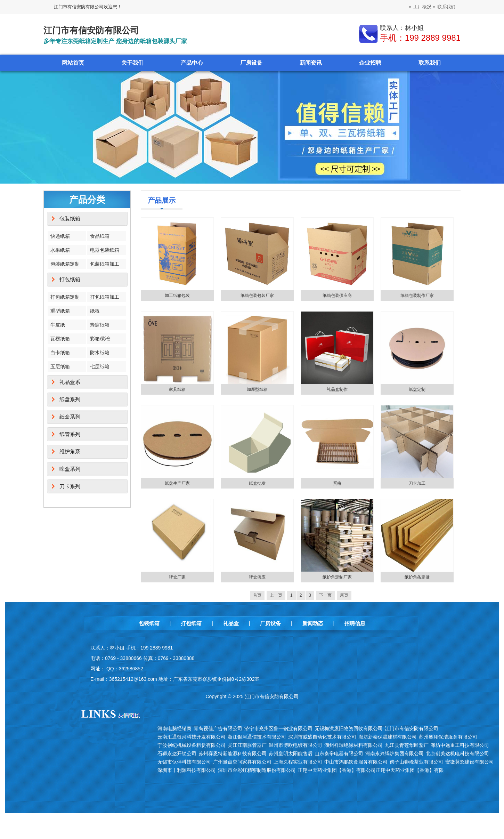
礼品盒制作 (337, 389)
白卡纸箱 (60, 353)
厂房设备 (251, 63)
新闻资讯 (311, 63)
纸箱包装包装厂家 (257, 296)
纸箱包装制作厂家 (417, 296)
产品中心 (192, 63)
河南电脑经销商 (174, 728)
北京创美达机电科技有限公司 (457, 753)
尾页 (344, 595)
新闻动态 (313, 623)
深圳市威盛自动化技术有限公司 (322, 737)
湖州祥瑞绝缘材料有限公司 (353, 745)
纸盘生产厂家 (177, 483)
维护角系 (70, 451)
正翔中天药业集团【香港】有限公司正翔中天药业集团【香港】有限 (371, 770)
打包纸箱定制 (65, 297)
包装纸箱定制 (65, 264)
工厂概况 (422, 7)
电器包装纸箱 (105, 250)
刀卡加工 (417, 483)
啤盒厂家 (177, 577)
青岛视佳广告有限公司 (218, 728)
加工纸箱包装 (177, 296)
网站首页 (73, 63)
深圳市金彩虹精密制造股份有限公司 (257, 770)
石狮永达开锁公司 (177, 753)
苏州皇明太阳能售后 (291, 753)
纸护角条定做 (417, 577)
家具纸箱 (177, 389)
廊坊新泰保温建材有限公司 (388, 737)
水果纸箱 (60, 250)
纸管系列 (70, 434)
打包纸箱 (70, 279)
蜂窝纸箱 (100, 325)
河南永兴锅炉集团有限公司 (395, 753)
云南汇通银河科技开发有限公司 (192, 737)
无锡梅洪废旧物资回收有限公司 (349, 728)
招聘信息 (355, 623)
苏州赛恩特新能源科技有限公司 (233, 753)
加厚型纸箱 (257, 389)
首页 (257, 595)
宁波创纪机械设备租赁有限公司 (192, 745)
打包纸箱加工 (105, 297)
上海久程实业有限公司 (298, 762)
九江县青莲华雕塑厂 (407, 745)
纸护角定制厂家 (337, 577)
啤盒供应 (257, 577)
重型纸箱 (60, 311)
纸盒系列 (70, 417)
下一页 (325, 595)
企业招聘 (370, 63)
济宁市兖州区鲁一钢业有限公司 (278, 728)
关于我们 (132, 63)
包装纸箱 (70, 219)
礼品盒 (231, 623)
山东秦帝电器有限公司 (339, 753)
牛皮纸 (58, 325)
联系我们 (446, 7)
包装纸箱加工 (105, 264)
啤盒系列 (70, 469)
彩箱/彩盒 (100, 339)
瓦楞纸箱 (60, 339)
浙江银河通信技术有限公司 (257, 737)
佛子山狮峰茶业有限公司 (416, 762)
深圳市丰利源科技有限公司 (187, 770)
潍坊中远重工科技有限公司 (460, 745)
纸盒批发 (257, 483)
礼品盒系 (70, 382)
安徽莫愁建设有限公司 (470, 762)
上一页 (276, 595)
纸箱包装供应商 (337, 296)
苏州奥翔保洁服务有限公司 (448, 737)
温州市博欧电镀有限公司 (295, 745)
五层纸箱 (60, 366)
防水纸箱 (100, 353)
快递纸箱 (60, 236)
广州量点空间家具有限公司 (242, 762)
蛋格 (337, 483)
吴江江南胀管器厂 (247, 745)
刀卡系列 (70, 486)
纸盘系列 (70, 399)
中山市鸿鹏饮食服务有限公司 (356, 762)
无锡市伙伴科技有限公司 (184, 762)
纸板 (95, 311)
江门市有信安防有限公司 (412, 728)
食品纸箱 (100, 236)
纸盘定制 (417, 389)
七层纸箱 (100, 366)
